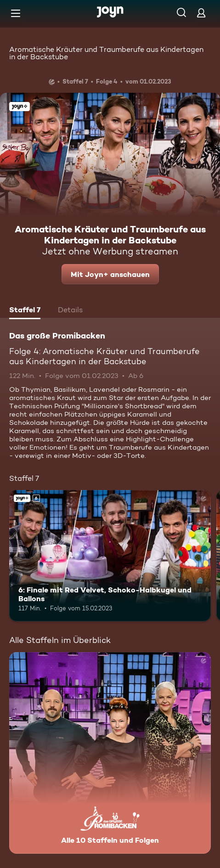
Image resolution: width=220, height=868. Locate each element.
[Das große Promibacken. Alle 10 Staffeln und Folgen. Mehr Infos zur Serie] (110, 753)
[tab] (25, 311)
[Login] (201, 13)
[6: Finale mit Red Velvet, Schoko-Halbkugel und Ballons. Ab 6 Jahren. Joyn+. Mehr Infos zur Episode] (110, 555)
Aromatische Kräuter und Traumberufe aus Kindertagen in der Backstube (106, 53)
